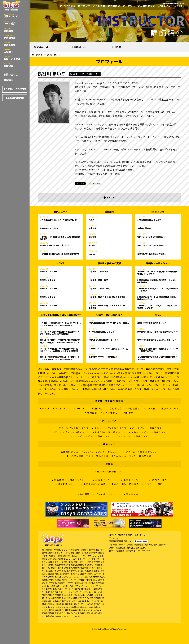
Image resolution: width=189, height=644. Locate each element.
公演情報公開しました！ (50, 228)
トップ (45, 409)
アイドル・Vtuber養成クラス (142, 452)
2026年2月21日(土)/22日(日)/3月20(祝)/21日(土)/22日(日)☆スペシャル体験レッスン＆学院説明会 (60, 341)
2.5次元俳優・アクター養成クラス (88, 456)
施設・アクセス (16, 58)
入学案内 (16, 51)
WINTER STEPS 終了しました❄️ (55, 245)
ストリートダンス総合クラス (109, 428)
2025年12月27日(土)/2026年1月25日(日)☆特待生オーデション (157, 298)
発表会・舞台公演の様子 (124, 484)
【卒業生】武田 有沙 (98, 280)
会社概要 (84, 494)
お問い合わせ (11, 75)
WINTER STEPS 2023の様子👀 (152, 237)
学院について (16, 16)
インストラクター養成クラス (131, 436)
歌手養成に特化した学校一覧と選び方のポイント (157, 333)
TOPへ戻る (68, 6)
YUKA (91, 220)
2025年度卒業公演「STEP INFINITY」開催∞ (109, 323)
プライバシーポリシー (107, 494)
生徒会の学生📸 (144, 228)
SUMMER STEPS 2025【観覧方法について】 (109, 349)
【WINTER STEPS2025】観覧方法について (59, 254)
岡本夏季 (92, 228)
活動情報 (58, 480)
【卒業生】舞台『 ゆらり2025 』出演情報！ (108, 297)
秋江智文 (92, 237)
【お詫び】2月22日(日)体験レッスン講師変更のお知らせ (60, 238)
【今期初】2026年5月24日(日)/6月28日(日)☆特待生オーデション (158, 273)
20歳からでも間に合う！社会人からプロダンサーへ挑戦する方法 (158, 350)
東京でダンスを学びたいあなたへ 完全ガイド (157, 340)
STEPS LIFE (158, 480)
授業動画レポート (67, 484)
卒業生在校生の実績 (94, 484)
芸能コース (80, 47)
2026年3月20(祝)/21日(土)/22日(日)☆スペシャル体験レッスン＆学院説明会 (60, 333)
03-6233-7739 (171, 6)
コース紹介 (16, 23)
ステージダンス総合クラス (72, 428)
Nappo (92, 254)
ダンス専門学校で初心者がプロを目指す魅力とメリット (157, 358)
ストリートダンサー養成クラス (148, 432)
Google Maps (141, 541)
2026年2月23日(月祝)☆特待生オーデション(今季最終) (157, 281)
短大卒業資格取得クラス (109, 472)
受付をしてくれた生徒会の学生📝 (152, 254)
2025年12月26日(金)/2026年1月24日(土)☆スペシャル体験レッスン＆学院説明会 (60, 358)
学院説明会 (16, 37)
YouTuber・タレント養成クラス (132, 456)
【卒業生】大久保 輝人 (98, 272)
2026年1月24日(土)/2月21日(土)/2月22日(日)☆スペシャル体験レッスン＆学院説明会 (59, 350)
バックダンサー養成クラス (146, 428)
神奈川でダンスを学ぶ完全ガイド (152, 323)
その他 (117, 47)
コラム (147, 484)
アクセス (129, 6)
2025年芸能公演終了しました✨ (103, 332)
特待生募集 (16, 44)
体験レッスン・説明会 (92, 6)
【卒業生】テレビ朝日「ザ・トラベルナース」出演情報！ (109, 307)
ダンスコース (41, 47)
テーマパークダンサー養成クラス (90, 436)
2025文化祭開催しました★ (149, 220)
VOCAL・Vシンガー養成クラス (101, 452)
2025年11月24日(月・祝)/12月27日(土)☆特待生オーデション (157, 307)
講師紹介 (16, 30)
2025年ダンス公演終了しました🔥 (104, 340)
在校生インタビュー (49, 272)
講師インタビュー (79, 480)
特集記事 (16, 65)
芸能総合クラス (68, 452)
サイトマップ (132, 494)
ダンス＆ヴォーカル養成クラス (71, 432)
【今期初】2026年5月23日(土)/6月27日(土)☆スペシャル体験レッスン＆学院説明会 (61, 324)
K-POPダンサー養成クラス (109, 432)
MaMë (92, 245)
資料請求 (8, 80)
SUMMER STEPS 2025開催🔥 (103, 357)
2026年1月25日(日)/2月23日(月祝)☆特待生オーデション (158, 290)
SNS (159, 484)
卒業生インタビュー (133, 480)
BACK (109, 198)
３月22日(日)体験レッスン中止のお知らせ (58, 220)
